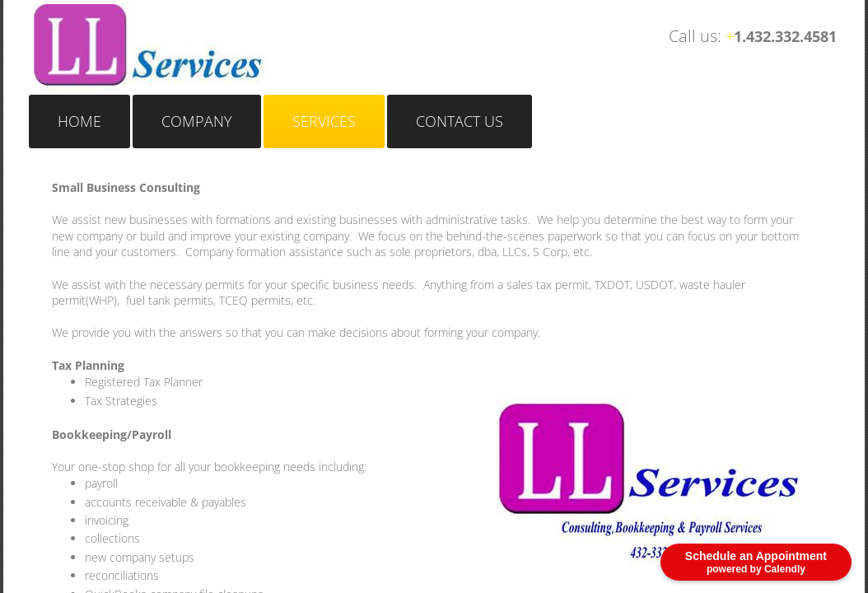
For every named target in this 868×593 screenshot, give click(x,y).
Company (197, 121)
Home (79, 121)
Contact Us (460, 121)
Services (324, 121)
